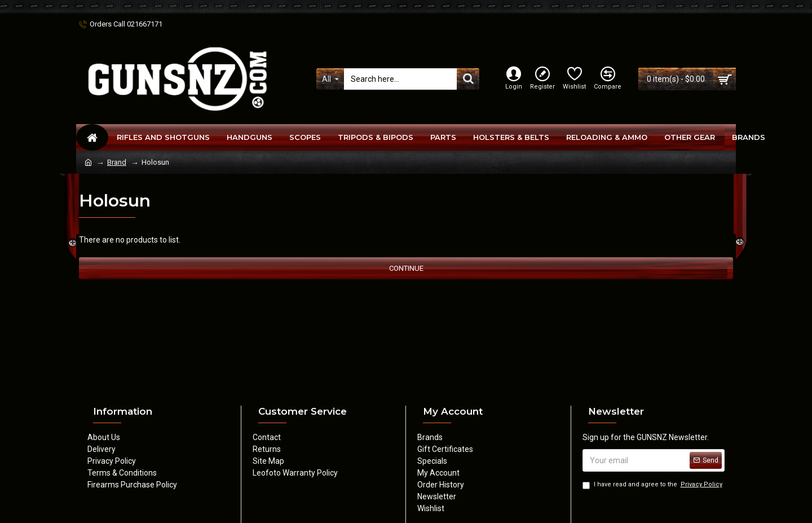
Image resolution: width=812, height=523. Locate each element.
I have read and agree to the (653, 485)
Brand (117, 162)
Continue (406, 268)
